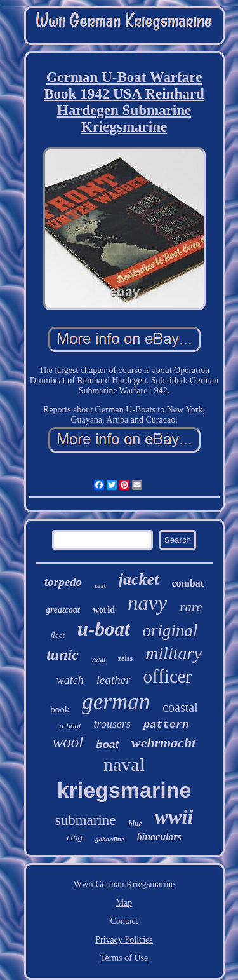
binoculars (159, 837)
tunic (63, 655)
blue (136, 824)
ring (75, 837)
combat (188, 583)
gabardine (110, 839)
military (174, 653)
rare (191, 607)
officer (168, 676)
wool (68, 742)
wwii (174, 817)
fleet (57, 635)
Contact (124, 921)
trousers (112, 724)
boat (107, 745)
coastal (180, 707)
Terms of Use (124, 958)
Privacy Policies (124, 940)
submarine (86, 820)
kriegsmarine (124, 790)
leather (114, 680)
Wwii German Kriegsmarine (124, 884)
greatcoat (63, 610)
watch (70, 680)
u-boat (104, 629)
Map (124, 903)
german (116, 702)
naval (124, 764)
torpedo (63, 582)
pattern (166, 725)
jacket (139, 579)
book (60, 709)
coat (100, 586)
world (104, 610)
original (170, 630)
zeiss (125, 658)
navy (147, 603)
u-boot (70, 725)
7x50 (98, 660)
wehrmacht (163, 743)
